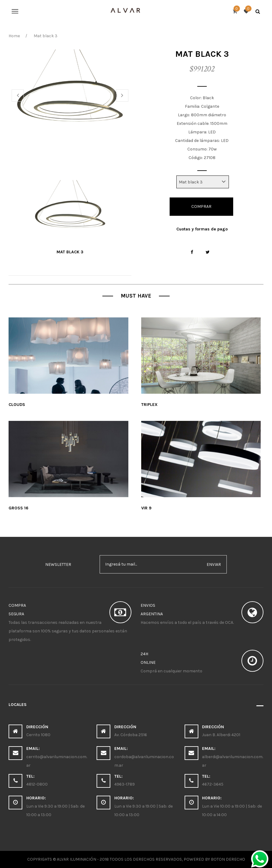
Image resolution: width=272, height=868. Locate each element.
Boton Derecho (228, 859)
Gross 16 (18, 508)
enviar (214, 564)
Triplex (149, 405)
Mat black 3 (70, 252)
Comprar (201, 206)
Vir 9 (146, 508)
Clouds (17, 405)
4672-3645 (213, 784)
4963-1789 (125, 784)
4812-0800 (37, 784)
